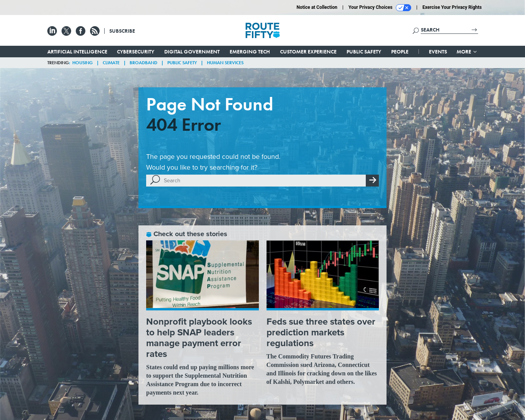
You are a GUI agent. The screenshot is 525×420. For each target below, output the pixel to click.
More (467, 52)
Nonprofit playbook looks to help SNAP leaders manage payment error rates (199, 338)
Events (438, 52)
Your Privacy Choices (380, 8)
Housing (82, 63)
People (400, 52)
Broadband (143, 63)
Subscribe (122, 31)
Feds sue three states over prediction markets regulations (321, 332)
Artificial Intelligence (77, 52)
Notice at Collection (317, 7)
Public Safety (364, 52)
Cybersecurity (136, 52)
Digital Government (192, 52)
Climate (111, 63)
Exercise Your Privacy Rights (452, 7)
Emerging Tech (250, 52)
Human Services (225, 63)
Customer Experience (308, 52)
